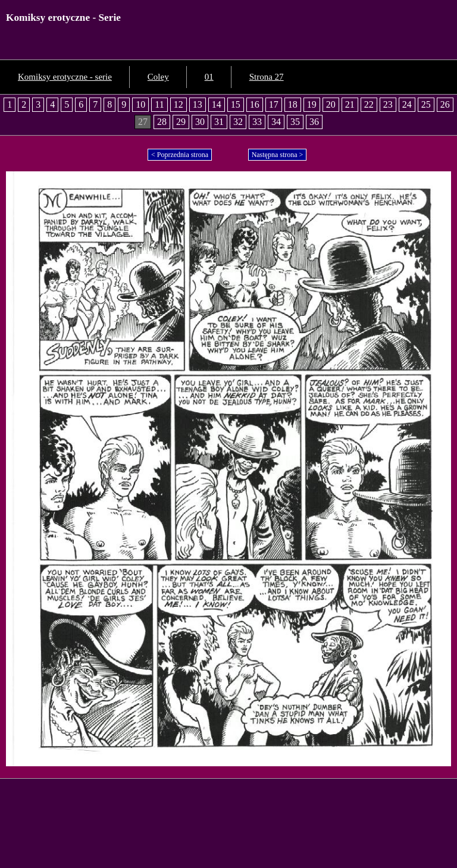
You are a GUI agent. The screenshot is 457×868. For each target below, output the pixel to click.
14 (217, 104)
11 (159, 104)
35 (295, 122)
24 (407, 104)
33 (257, 122)
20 (331, 104)
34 (276, 122)
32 (238, 122)
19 (312, 104)
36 (314, 122)
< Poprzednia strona (180, 155)
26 (445, 104)
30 (200, 122)
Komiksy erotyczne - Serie (63, 18)
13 (198, 104)
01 (209, 77)
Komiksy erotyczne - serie (65, 77)
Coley (158, 77)
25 (426, 104)
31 (219, 122)
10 (140, 104)
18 (293, 104)
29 (181, 122)
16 (255, 104)
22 (369, 104)
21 (350, 104)
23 (388, 104)
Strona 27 (267, 77)
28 (162, 122)
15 (236, 104)
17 (274, 104)
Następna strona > (278, 155)
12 (179, 104)
